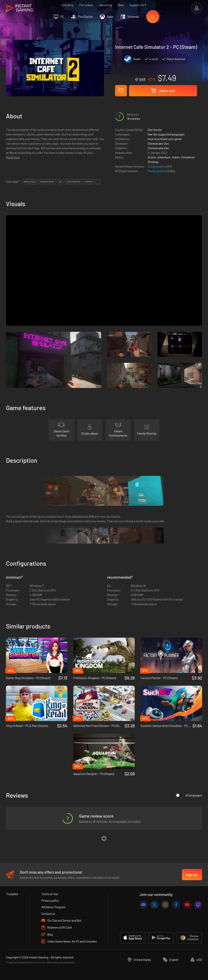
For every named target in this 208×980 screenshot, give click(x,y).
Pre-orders (86, 5)
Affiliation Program (53, 907)
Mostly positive (157, 166)
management (47, 182)
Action (152, 157)
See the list (155, 130)
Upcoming (105, 5)
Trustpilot (12, 894)
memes (89, 182)
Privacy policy (50, 900)
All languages (189, 795)
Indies (176, 157)
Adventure (164, 157)
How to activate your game (165, 139)
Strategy (153, 162)
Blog (121, 5)
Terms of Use (50, 894)
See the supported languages (166, 134)
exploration (73, 182)
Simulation (188, 157)
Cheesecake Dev (158, 143)
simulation (30, 182)
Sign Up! (192, 875)
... (98, 182)
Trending (68, 5)
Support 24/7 (138, 5)
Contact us (48, 914)
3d (60, 182)
